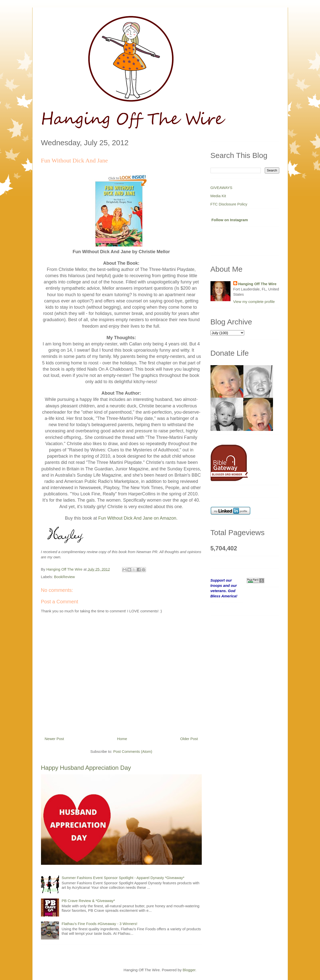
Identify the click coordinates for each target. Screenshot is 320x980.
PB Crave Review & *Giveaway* (88, 901)
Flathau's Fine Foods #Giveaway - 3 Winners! (100, 924)
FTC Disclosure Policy (229, 204)
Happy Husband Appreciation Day (86, 768)
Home (122, 739)
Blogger (189, 970)
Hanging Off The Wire (257, 284)
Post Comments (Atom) (133, 751)
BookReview (64, 577)
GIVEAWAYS (221, 188)
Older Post (189, 739)
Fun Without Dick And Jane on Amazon (137, 518)
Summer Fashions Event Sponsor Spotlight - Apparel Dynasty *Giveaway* (123, 878)
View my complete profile (254, 302)
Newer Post (54, 739)
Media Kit (218, 196)
